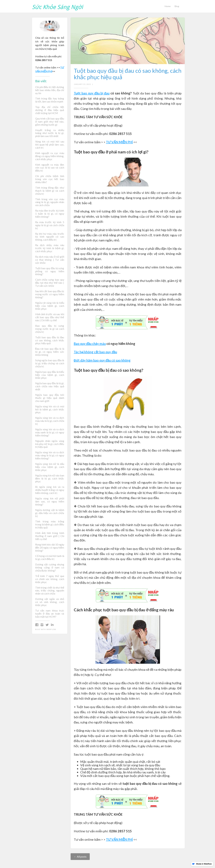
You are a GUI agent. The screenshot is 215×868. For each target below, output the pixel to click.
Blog (177, 6)
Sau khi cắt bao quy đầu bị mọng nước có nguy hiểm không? (50, 294)
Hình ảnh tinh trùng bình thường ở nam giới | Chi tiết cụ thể (50, 536)
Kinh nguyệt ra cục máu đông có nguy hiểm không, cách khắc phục (50, 156)
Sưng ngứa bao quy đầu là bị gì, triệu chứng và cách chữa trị (50, 363)
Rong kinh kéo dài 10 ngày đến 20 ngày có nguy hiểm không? (50, 548)
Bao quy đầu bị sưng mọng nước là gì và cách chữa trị (50, 329)
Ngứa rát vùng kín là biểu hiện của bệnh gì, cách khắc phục (50, 306)
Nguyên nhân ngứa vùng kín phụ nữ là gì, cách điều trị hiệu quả (50, 444)
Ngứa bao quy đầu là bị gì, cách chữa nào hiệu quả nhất (50, 386)
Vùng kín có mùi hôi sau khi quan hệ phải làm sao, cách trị (50, 145)
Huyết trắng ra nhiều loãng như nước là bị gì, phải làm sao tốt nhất (50, 133)
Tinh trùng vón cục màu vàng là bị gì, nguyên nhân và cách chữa (50, 202)
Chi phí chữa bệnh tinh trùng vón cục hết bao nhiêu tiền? (50, 179)
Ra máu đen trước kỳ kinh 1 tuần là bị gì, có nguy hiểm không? (50, 214)
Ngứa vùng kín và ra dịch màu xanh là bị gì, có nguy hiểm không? (50, 432)
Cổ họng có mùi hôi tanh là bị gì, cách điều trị (50, 557)
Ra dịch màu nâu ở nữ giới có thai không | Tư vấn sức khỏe (50, 260)
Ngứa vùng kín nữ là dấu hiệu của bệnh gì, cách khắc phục (50, 467)
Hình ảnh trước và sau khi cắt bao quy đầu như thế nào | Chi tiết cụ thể (50, 317)
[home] (57, 6)
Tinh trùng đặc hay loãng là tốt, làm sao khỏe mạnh (50, 100)
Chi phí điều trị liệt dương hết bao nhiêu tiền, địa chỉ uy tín (50, 90)
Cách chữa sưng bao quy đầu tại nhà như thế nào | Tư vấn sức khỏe (50, 283)
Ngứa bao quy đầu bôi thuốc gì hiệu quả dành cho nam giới (50, 398)
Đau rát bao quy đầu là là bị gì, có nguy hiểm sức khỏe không (50, 352)
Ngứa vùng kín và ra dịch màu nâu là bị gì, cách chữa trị (50, 421)
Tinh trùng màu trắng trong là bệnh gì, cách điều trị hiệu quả (50, 524)
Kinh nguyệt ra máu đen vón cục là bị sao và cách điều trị (50, 168)
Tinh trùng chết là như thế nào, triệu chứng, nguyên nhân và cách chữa (50, 591)
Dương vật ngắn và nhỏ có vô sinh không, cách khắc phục (50, 602)
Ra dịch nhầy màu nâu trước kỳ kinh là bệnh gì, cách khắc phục (50, 248)
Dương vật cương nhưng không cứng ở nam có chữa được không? (50, 567)
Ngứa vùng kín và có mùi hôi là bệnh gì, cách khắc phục (50, 409)
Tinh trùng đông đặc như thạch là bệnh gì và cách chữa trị (50, 191)
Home (168, 6)
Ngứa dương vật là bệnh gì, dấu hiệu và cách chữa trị (50, 513)
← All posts (80, 857)
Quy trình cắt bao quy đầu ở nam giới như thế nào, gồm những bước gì (50, 122)
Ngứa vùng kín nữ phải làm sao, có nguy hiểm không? (50, 501)
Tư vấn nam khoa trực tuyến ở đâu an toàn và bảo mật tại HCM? (50, 614)
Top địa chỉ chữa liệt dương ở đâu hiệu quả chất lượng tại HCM (50, 110)
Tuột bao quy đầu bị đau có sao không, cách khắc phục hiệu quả (50, 340)
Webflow (51, 629)
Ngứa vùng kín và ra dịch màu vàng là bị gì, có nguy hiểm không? (50, 455)
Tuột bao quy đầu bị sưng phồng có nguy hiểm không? (50, 271)
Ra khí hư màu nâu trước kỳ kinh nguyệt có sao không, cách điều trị (50, 237)
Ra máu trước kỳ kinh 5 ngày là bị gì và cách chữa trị (50, 225)
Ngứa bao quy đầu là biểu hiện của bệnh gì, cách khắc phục (50, 375)
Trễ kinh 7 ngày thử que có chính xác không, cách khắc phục (50, 579)
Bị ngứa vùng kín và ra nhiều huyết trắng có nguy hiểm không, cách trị (50, 490)
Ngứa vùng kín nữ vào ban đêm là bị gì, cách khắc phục (50, 478)
